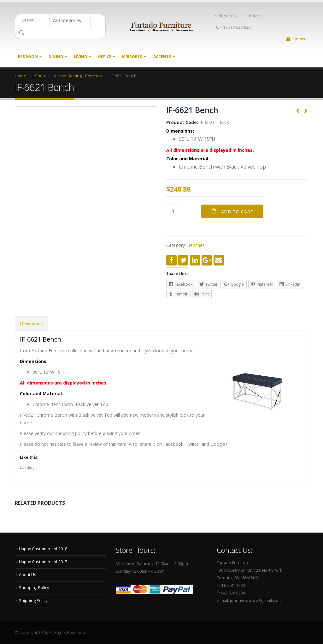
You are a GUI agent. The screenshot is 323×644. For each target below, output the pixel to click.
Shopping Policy (34, 588)
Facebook (171, 260)
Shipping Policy (33, 601)
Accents (162, 57)
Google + (207, 260)
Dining (56, 57)
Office (105, 57)
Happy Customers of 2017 (43, 562)
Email (219, 260)
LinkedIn (195, 260)
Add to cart (237, 212)
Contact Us (255, 16)
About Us (226, 16)
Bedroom (28, 57)
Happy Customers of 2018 (43, 549)
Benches (196, 245)
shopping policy (71, 433)
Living (80, 57)
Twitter (183, 260)
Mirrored (132, 57)
